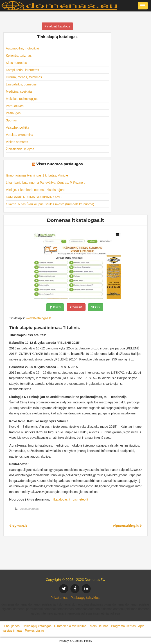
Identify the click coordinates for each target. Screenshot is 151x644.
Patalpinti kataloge (57, 26)
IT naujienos (11, 626)
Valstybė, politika (18, 127)
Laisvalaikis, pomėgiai (21, 84)
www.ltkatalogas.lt (38, 318)
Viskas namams (17, 142)
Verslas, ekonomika (19, 135)
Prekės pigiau (35, 631)
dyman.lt (18, 526)
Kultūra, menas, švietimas (24, 77)
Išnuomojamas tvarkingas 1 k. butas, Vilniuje (37, 175)
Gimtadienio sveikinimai (71, 626)
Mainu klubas (99, 626)
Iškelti (55, 307)
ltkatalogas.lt (61, 499)
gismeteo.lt (80, 499)
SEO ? (96, 307)
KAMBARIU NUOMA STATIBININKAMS (34, 197)
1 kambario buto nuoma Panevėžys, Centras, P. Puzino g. (46, 183)
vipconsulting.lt (127, 526)
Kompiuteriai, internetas (22, 70)
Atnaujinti (76, 307)
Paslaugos (13, 113)
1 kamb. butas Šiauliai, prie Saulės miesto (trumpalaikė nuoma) (50, 204)
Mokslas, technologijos (22, 99)
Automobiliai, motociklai (22, 48)
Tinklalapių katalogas (37, 626)
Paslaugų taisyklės (85, 598)
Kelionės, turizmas (19, 56)
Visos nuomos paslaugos (60, 164)
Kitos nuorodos (16, 63)
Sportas (11, 120)
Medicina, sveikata (19, 92)
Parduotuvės (15, 106)
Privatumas (59, 598)
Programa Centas (123, 626)
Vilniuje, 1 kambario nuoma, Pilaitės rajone (36, 190)
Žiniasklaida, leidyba (20, 149)
